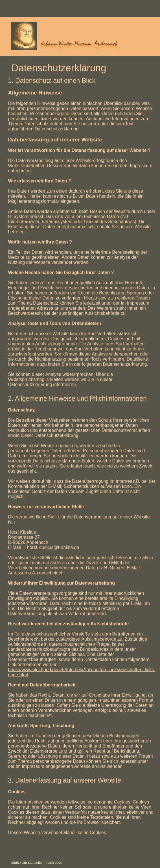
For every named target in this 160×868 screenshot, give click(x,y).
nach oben (54, 863)
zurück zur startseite (26, 863)
